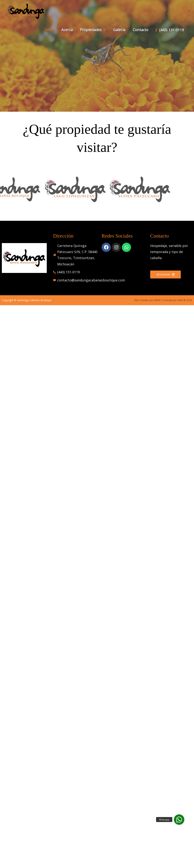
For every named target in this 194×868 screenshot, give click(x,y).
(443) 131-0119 (170, 30)
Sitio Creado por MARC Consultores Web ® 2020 (163, 300)
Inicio (49, 30)
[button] (179, 820)
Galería (119, 30)
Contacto (141, 30)
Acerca (67, 30)
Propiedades (91, 30)
